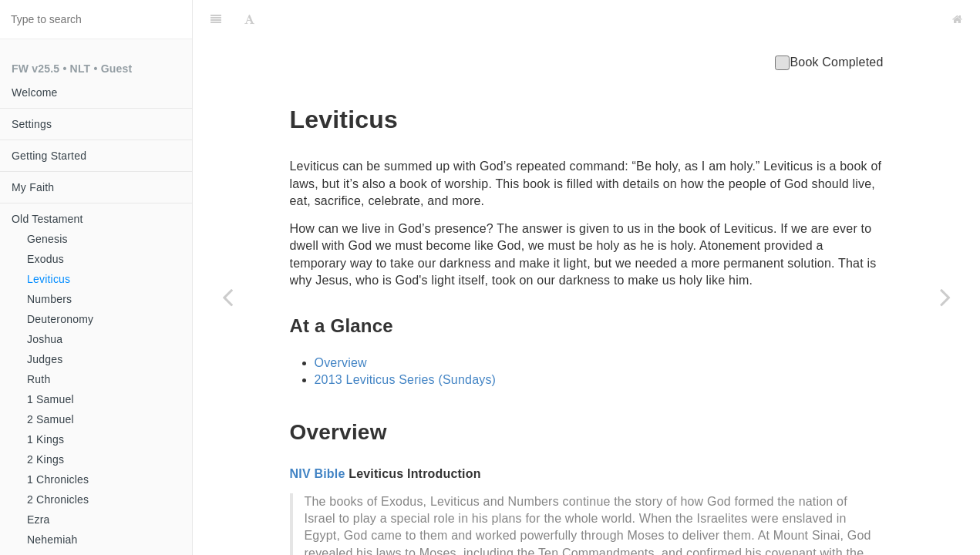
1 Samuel (51, 399)
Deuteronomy (60, 319)
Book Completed (829, 24)
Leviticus (49, 279)
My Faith (33, 187)
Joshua (45, 339)
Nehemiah (52, 540)
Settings (32, 124)
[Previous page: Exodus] (227, 297)
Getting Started (49, 156)
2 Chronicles (58, 499)
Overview (341, 324)
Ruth (39, 379)
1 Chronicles (58, 479)
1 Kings (45, 439)
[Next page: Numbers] (945, 297)
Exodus (45, 259)
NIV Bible (318, 435)
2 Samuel (51, 419)
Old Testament (47, 219)
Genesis (47, 239)
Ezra (39, 520)
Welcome (35, 92)
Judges (45, 359)
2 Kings (45, 459)
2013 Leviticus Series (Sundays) (406, 341)
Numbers (49, 299)
